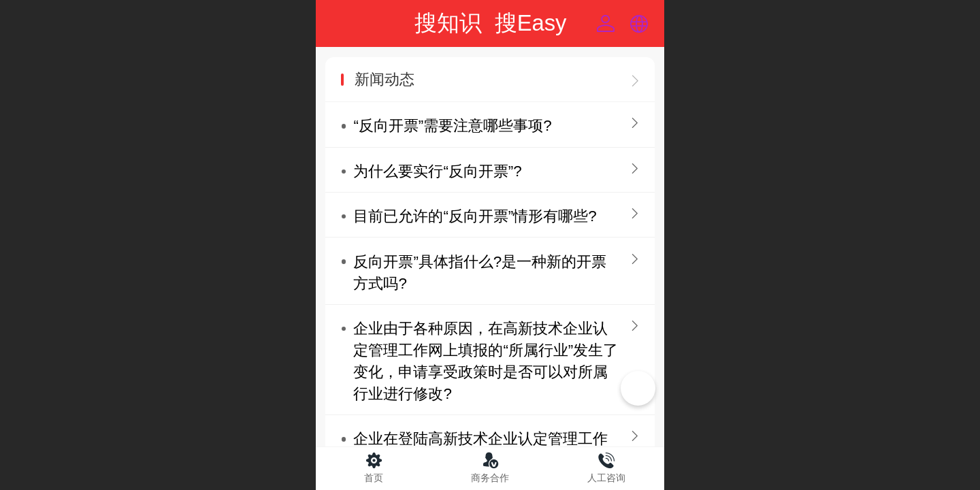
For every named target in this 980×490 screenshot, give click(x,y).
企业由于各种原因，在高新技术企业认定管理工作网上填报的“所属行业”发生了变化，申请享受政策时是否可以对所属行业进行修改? (486, 361)
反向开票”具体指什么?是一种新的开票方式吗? (480, 273)
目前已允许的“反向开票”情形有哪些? (475, 216)
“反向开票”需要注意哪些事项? (452, 126)
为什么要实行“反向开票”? (437, 171)
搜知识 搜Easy (490, 23)
